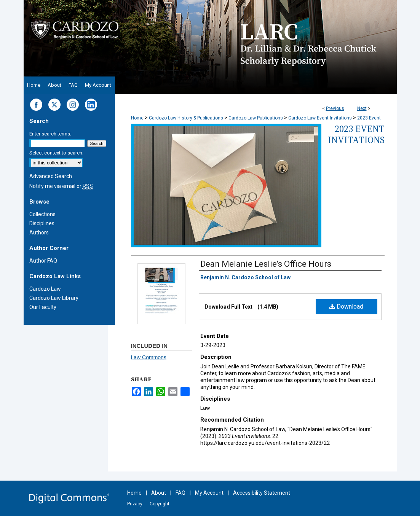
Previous (335, 108)
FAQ (180, 493)
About (159, 493)
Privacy (135, 504)
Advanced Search (51, 176)
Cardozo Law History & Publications (186, 118)
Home (137, 118)
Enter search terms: (50, 134)
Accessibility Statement (262, 493)
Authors (39, 233)
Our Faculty (43, 307)
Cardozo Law (45, 289)
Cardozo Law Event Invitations (320, 118)
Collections (42, 214)
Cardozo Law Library (54, 298)
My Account (209, 493)
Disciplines (42, 223)
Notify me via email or (61, 186)
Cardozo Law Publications (256, 118)
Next (362, 108)
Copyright (160, 504)
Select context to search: (56, 153)
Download (346, 307)
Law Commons (149, 357)
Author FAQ (43, 261)
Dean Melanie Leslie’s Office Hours (266, 264)
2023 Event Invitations (356, 134)
